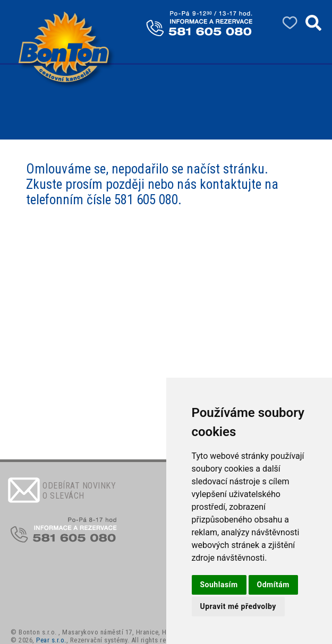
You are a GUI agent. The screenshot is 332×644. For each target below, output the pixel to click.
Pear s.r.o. (51, 640)
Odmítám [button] (273, 585)
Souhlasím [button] (219, 585)
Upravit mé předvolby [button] (238, 606)
